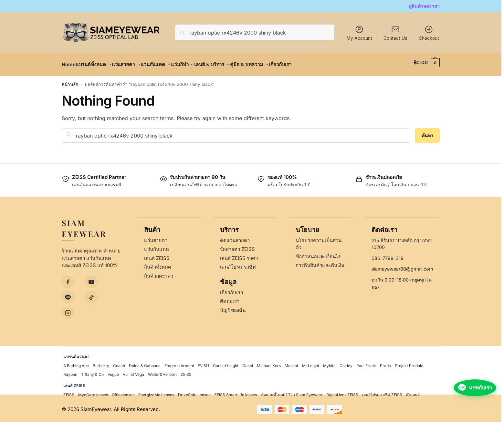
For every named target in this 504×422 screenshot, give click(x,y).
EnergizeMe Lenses (156, 392)
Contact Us (395, 38)
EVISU (203, 363)
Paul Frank (366, 363)
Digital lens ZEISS (342, 392)
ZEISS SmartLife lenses (236, 392)
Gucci (248, 363)
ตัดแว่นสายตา (235, 238)
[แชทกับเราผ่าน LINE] (473, 407)
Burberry (101, 363)
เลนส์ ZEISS (157, 256)
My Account (359, 33)
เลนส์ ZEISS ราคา (239, 256)
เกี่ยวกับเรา (231, 290)
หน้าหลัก (70, 81)
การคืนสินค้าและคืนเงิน (320, 263)
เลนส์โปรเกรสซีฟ (238, 265)
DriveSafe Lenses (194, 392)
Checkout (429, 33)
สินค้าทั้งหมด (158, 265)
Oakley (346, 363)
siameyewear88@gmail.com (402, 267)
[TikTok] (91, 295)
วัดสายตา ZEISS (237, 247)
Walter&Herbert (162, 372)
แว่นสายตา (156, 238)
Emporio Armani (179, 363)
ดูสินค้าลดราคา (424, 6)
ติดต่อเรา (230, 299)
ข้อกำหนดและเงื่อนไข (319, 254)
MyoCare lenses (93, 392)
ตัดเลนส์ (413, 392)
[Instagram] (68, 310)
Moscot (291, 363)
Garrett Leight (226, 363)
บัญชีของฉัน (233, 308)
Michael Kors (269, 363)
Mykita (329, 363)
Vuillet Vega (133, 372)
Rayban (70, 372)
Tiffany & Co (92, 372)
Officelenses (123, 392)
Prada (385, 363)
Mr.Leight (311, 363)
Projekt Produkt (409, 363)
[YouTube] (91, 279)
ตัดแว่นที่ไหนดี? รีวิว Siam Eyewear (292, 392)
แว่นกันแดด (157, 247)
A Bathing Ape (76, 363)
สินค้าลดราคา (159, 273)
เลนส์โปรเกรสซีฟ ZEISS (382, 392)
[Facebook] (68, 279)
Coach (119, 363)
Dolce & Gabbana (145, 363)
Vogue (113, 372)
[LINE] (68, 295)
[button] (427, 63)
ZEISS (186, 372)
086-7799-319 (388, 256)
